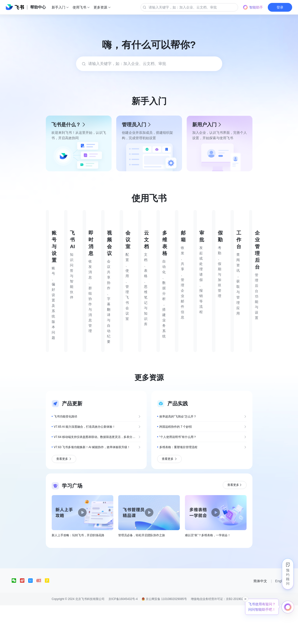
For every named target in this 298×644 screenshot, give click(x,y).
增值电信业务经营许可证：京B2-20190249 (219, 638)
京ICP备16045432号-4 (123, 638)
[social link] (16, 619)
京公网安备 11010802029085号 (164, 638)
